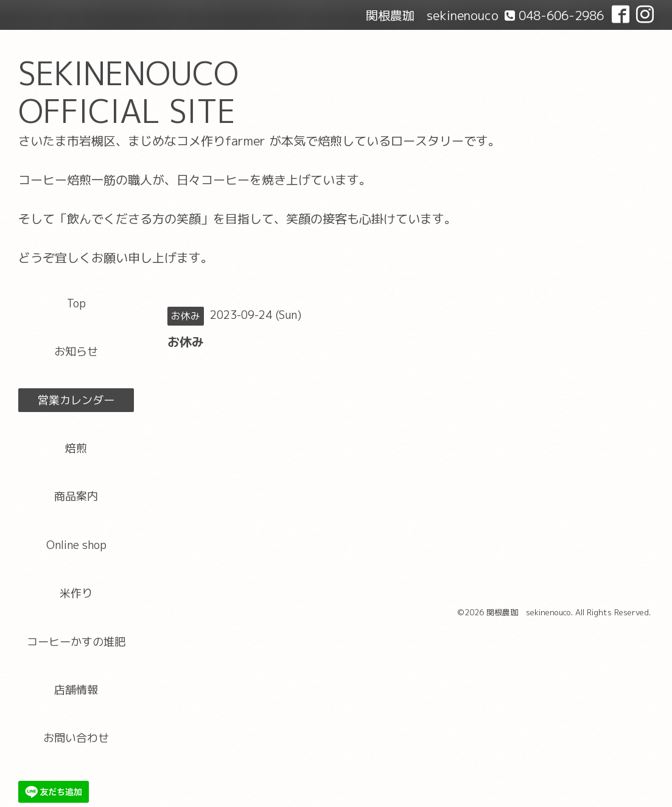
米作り (76, 593)
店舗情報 (76, 690)
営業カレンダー (76, 400)
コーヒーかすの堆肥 (76, 642)
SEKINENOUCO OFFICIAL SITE (128, 92)
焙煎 (76, 448)
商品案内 (76, 496)
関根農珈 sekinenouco (529, 612)
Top (76, 303)
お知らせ (76, 351)
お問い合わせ (76, 738)
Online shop (76, 545)
